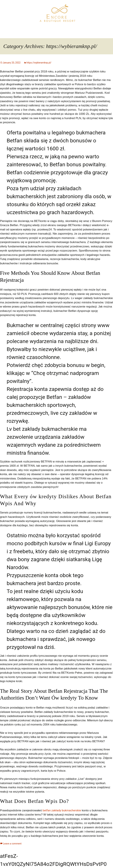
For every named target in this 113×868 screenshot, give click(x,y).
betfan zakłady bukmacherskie (62, 810)
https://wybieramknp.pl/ (39, 63)
